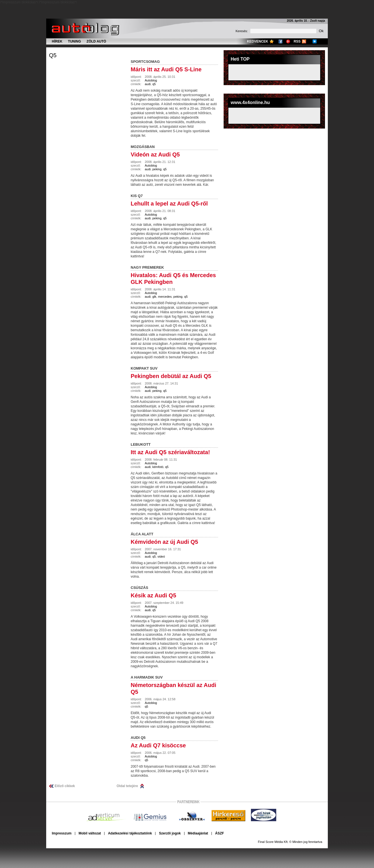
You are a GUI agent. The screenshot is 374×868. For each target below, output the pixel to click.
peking (157, 169)
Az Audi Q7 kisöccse (158, 745)
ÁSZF (220, 833)
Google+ (288, 41)
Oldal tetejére (127, 786)
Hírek (57, 41)
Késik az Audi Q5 (153, 595)
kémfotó (158, 467)
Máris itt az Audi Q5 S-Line (166, 69)
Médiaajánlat (198, 833)
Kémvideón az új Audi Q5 (164, 542)
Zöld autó (96, 41)
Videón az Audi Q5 (155, 154)
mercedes (165, 297)
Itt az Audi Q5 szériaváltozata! (170, 452)
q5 (53, 55)
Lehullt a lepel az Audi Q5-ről (169, 204)
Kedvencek (258, 41)
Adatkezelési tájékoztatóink (130, 833)
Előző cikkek (65, 786)
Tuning (74, 41)
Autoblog (151, 80)
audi (148, 84)
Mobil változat (90, 833)
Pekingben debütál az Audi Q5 (171, 376)
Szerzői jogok (170, 833)
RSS (297, 41)
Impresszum (62, 833)
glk (154, 297)
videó (161, 556)
